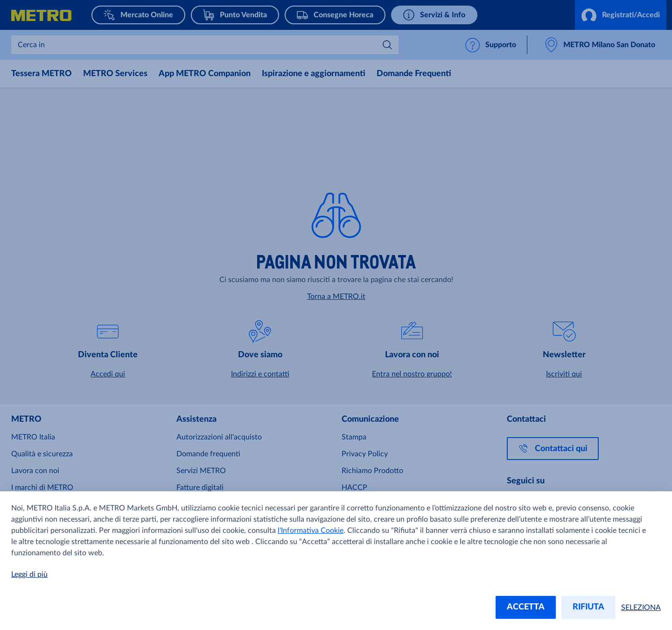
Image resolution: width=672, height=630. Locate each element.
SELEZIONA (641, 608)
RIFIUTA (588, 607)
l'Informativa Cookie (311, 531)
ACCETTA (526, 607)
